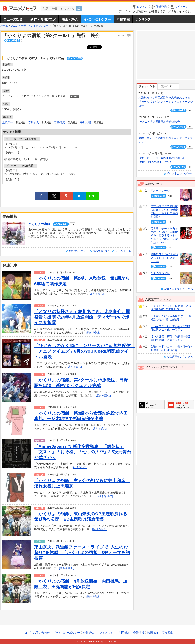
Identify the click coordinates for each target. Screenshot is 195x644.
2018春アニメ (77, 251)
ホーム (4, 26)
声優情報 (123, 19)
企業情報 (139, 633)
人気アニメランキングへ (178, 289)
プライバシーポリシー (66, 633)
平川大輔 (85, 122)
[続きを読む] (96, 294)
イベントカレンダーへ (180, 174)
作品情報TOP (101, 251)
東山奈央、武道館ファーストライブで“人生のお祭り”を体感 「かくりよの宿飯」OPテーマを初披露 (82, 553)
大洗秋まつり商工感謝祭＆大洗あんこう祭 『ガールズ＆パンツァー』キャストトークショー (166, 102)
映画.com (153, 633)
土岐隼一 (8, 122)
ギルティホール (160, 191)
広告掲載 (167, 633)
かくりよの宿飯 (39, 224)
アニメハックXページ (151, 405)
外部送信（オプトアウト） (99, 633)
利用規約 (124, 633)
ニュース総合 (14, 19)
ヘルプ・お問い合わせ (36, 633)
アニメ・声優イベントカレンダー (97, 19)
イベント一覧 (123, 251)
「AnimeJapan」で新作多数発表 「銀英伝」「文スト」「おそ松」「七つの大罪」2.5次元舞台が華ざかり (83, 452)
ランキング (143, 19)
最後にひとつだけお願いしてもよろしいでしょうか (164, 258)
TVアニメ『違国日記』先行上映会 (159, 122)
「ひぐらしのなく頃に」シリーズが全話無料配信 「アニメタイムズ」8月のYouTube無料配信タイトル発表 (84, 351)
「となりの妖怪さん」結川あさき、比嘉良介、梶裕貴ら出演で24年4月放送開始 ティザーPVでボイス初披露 (82, 317)
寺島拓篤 (59, 122)
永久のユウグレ (160, 273)
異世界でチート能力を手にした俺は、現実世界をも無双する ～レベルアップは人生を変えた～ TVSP (164, 236)
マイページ (182, 7)
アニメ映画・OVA (70, 19)
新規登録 (161, 7)
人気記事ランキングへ (180, 357)
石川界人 (34, 122)
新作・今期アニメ (43, 19)
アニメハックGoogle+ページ (180, 405)
